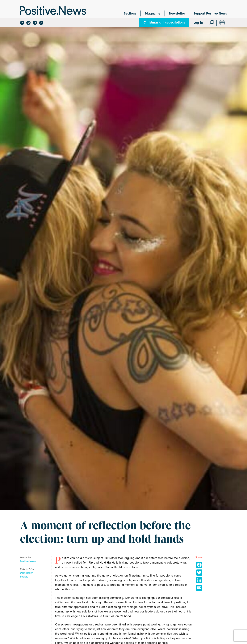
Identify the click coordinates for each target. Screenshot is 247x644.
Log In (198, 23)
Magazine (153, 13)
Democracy (26, 573)
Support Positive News (210, 13)
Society (24, 577)
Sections (130, 13)
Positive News (28, 561)
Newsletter (177, 13)
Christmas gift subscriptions (164, 22)
